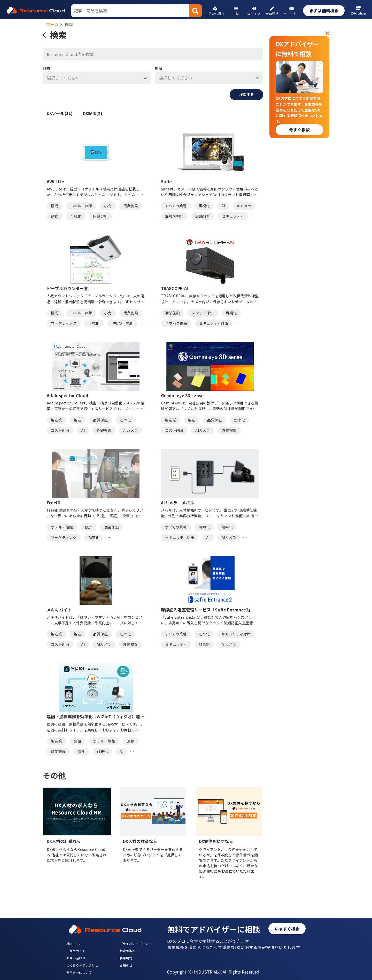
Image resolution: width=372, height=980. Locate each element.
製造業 (56, 420)
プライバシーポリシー (136, 943)
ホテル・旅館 (81, 206)
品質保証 (100, 420)
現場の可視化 (122, 323)
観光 (55, 206)
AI (223, 206)
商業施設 (131, 206)
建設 (78, 741)
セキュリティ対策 (214, 323)
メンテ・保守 (203, 313)
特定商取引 (128, 951)
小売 (108, 206)
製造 (78, 420)
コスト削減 (60, 430)
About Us (73, 943)
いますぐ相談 (287, 929)
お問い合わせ (76, 958)
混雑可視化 (174, 216)
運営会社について (79, 972)
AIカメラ (244, 206)
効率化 (125, 420)
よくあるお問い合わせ (82, 965)
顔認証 (204, 644)
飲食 (55, 216)
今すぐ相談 (299, 130)
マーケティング (64, 323)
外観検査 (104, 430)
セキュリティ (233, 216)
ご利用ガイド (76, 951)
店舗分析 (100, 216)
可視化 (76, 216)
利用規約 (126, 958)
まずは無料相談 (324, 11)
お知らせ (126, 965)
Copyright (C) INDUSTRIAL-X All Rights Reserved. (214, 972)
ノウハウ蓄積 (176, 323)
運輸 (131, 741)
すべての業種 (176, 206)
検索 (69, 24)
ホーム (52, 24)
